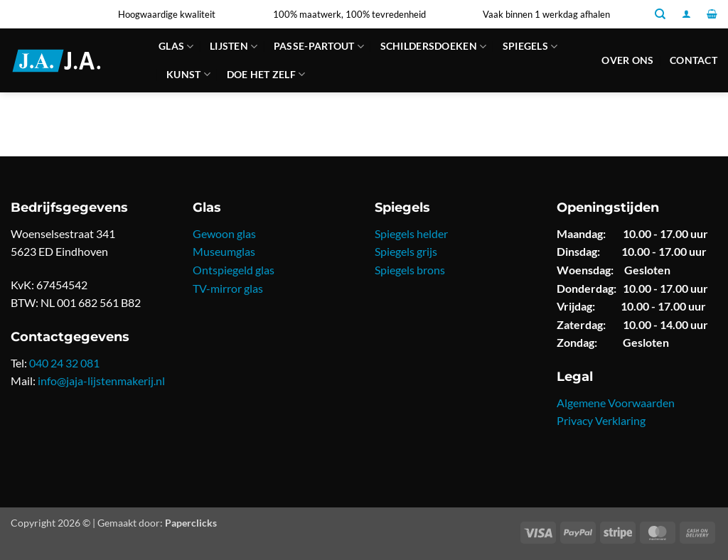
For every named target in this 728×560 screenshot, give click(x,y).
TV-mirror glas (228, 288)
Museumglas (224, 251)
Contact (694, 60)
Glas (176, 47)
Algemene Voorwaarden (616, 403)
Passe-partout (319, 47)
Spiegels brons (410, 270)
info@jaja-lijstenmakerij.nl (101, 381)
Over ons (627, 60)
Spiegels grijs (406, 251)
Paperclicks (191, 523)
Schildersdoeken (434, 47)
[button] (686, 14)
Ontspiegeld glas (234, 270)
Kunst (188, 74)
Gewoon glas (224, 233)
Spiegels (530, 47)
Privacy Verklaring (601, 420)
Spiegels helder (411, 233)
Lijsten (234, 47)
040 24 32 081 (64, 363)
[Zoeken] (660, 14)
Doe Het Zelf (266, 74)
